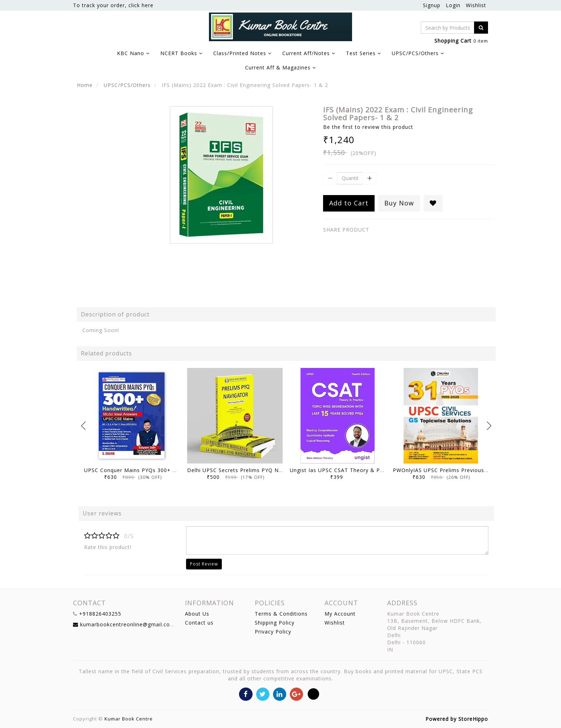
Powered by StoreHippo (457, 719)
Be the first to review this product (368, 127)
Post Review (204, 564)
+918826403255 (100, 614)
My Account (340, 614)
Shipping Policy (275, 623)
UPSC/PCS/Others (127, 85)
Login (453, 5)
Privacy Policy (273, 632)
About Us (197, 614)
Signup (432, 5)
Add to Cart (349, 203)
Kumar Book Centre (129, 719)
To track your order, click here (113, 5)
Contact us (199, 623)
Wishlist (476, 5)
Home (85, 85)
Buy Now (399, 203)
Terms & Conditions (281, 614)
